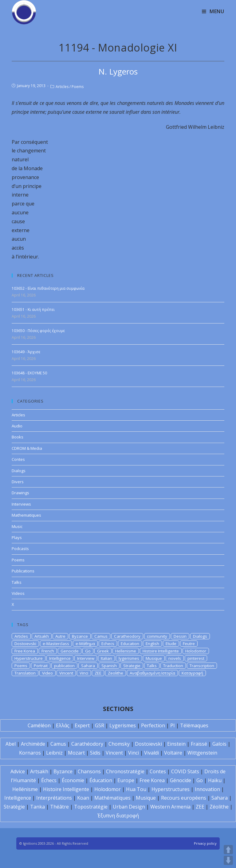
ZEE (98, 673)
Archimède (33, 744)
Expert (82, 725)
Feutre (189, 644)
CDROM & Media (27, 448)
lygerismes (129, 658)
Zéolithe (219, 807)
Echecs (108, 644)
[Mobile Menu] (213, 11)
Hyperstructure (29, 658)
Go (88, 651)
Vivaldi (151, 753)
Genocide (70, 651)
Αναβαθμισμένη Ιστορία (152, 673)
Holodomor (196, 651)
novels (175, 658)
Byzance (80, 636)
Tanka (37, 807)
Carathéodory (87, 744)
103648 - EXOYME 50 (29, 373)
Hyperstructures (171, 789)
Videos (18, 593)
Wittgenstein (202, 753)
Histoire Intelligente (161, 651)
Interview (86, 658)
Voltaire (173, 753)
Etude (171, 644)
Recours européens (184, 798)
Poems (78, 87)
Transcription (202, 666)
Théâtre (59, 807)
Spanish (109, 666)
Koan (83, 798)
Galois (219, 744)
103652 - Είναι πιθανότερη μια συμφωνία (48, 288)
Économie (73, 780)
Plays (17, 537)
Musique (154, 658)
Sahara (88, 666)
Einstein (176, 744)
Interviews (21, 504)
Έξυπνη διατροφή (118, 816)
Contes (18, 459)
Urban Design (129, 807)
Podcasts (20, 549)
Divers (18, 482)
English (152, 644)
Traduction (173, 666)
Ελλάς (63, 725)
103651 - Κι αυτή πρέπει (33, 310)
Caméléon (39, 725)
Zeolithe (116, 673)
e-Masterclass (56, 644)
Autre (60, 636)
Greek (103, 651)
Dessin (180, 636)
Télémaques (194, 725)
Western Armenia (170, 807)
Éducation (101, 780)
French (48, 651)
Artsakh (42, 636)
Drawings (20, 493)
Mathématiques (112, 798)
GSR (100, 725)
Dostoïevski (148, 744)
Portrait (41, 666)
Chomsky (119, 744)
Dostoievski (25, 644)
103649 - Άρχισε (26, 352)
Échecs (49, 780)
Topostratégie (91, 807)
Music (17, 526)
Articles (62, 87)
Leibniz (54, 753)
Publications (23, 571)
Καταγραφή (192, 673)
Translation (25, 673)
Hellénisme (25, 789)
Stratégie (14, 807)
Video (47, 673)
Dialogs (19, 471)
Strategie (132, 666)
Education (130, 644)
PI (173, 725)
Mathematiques (26, 515)
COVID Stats (185, 771)
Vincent (66, 673)
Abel (11, 744)
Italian (106, 658)
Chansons (89, 771)
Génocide (181, 780)
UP (228, 850)
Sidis (95, 753)
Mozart (76, 753)
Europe (126, 780)
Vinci (84, 673)
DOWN (228, 860)
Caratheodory (127, 636)
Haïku (215, 780)
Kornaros (30, 753)
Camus (101, 636)
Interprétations (54, 798)
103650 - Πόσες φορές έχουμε (38, 331)
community (157, 636)
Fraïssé (199, 744)
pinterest (196, 658)
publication (64, 666)
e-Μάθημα (85, 644)
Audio (17, 426)
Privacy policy (205, 843)
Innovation (207, 789)
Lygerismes (123, 725)
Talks (17, 582)
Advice (18, 771)
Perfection (153, 725)
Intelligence (60, 658)
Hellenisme (126, 651)
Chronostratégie (125, 771)
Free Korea (25, 651)
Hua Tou (136, 789)
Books (18, 437)
